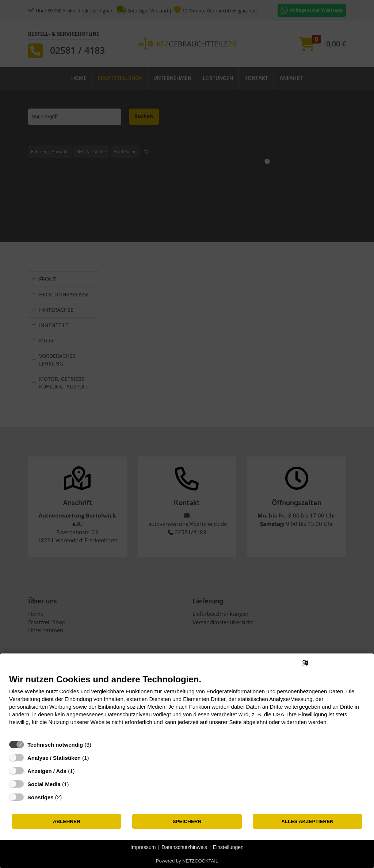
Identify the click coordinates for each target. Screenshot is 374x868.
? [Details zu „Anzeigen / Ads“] (81, 771)
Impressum (143, 847)
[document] (187, 705)
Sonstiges (41, 797)
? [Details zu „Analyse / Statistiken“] (96, 758)
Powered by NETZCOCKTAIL (187, 861)
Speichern (187, 821)
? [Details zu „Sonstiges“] (69, 797)
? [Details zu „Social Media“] (76, 784)
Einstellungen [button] (228, 847)
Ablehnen (67, 821)
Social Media (44, 784)
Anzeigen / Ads (47, 771)
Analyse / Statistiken (54, 758)
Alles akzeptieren (307, 821)
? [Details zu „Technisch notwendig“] (98, 745)
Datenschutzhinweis (184, 847)
